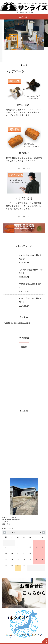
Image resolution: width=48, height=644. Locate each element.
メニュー (24, 17)
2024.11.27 (24, 306)
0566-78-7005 (26, 12)
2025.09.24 (24, 277)
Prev (7, 41)
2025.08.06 (24, 291)
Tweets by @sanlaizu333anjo (17, 323)
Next (41, 41)
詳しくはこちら (24, 169)
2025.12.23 (24, 262)
